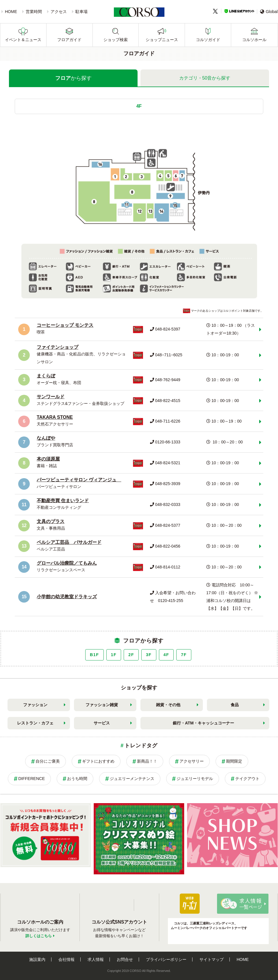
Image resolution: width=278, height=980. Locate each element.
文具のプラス (51, 521)
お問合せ (125, 959)
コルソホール (254, 40)
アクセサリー (192, 761)
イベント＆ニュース (23, 40)
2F (131, 655)
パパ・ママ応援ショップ (190, 904)
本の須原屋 (48, 459)
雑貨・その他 (168, 705)
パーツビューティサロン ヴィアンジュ (79, 480)
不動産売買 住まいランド (63, 501)
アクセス (59, 12)
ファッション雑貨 (102, 705)
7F (184, 655)
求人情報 (96, 959)
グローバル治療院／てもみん (67, 563)
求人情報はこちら (243, 904)
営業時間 (34, 12)
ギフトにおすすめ (98, 761)
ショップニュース (162, 40)
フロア (73, 78)
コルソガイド (208, 40)
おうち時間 (77, 779)
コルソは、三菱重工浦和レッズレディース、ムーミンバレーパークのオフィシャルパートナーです (209, 925)
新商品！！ (147, 761)
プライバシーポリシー (166, 959)
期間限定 (234, 761)
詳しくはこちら (39, 936)
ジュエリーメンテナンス (132, 779)
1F (114, 655)
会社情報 (66, 959)
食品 (235, 705)
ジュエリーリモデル (195, 779)
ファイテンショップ (58, 347)
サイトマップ (212, 959)
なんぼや (46, 438)
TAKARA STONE (55, 417)
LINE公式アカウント (239, 11)
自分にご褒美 (48, 761)
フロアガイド (69, 40)
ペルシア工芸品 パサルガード (69, 542)
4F (166, 655)
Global (269, 12)
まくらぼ (46, 376)
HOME (11, 12)
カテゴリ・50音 (205, 78)
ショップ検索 (116, 40)
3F (149, 655)
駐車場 (81, 12)
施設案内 (37, 959)
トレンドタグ (141, 746)
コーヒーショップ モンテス (65, 325)
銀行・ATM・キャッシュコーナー (203, 723)
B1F (94, 655)
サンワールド (51, 397)
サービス (102, 723)
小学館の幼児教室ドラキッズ (67, 597)
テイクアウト (247, 779)
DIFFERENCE (31, 779)
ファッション (35, 705)
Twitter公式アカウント (142, 905)
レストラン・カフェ (35, 723)
